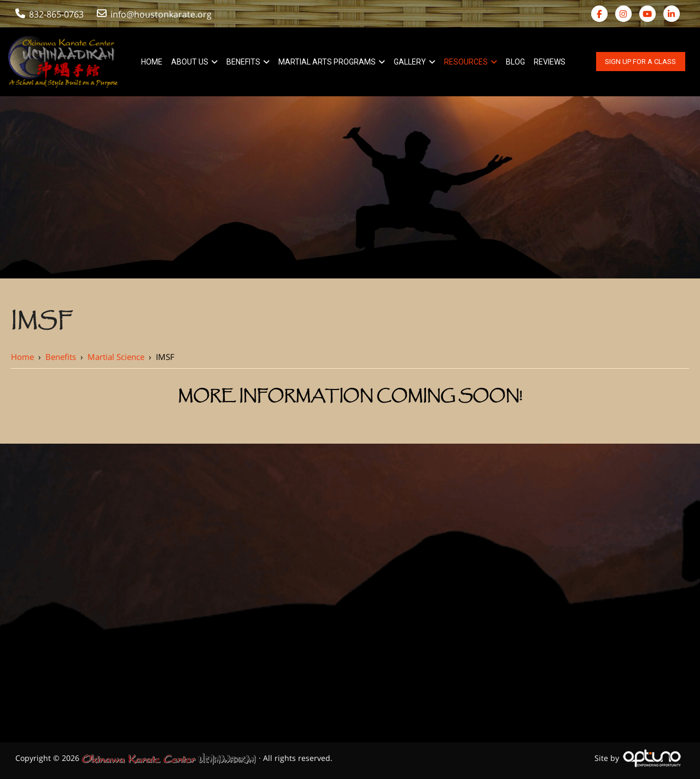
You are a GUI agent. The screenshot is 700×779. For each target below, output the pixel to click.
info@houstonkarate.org (155, 14)
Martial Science (116, 357)
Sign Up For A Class (640, 62)
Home (22, 357)
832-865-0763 (49, 14)
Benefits (61, 357)
